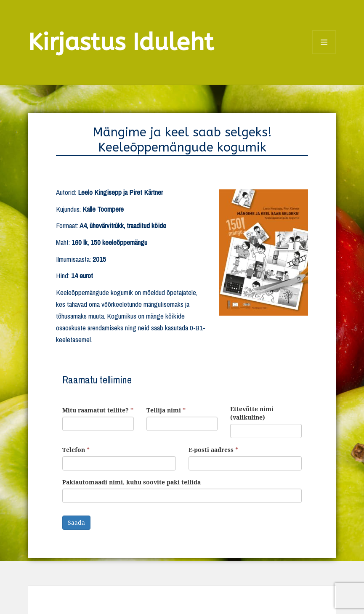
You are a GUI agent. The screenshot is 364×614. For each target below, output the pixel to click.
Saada (76, 522)
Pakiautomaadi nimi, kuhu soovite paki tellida (132, 482)
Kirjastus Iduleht (121, 42)
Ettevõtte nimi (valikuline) (252, 413)
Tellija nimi (166, 410)
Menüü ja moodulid (324, 54)
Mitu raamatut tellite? (98, 410)
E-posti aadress (213, 450)
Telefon (76, 450)
